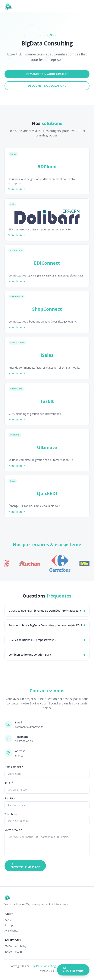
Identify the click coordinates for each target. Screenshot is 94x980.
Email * (9, 783)
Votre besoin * (13, 830)
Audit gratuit (73, 970)
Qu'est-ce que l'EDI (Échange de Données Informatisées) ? (47, 611)
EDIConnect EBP (14, 952)
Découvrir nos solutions (47, 86)
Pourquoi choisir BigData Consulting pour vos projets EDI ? (47, 625)
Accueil (9, 920)
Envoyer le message (25, 866)
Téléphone (11, 814)
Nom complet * (14, 767)
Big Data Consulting (44, 966)
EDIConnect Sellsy (15, 946)
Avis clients (11, 930)
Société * (10, 798)
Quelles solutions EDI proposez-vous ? (47, 640)
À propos (10, 925)
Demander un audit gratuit (47, 74)
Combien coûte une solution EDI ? (47, 655)
